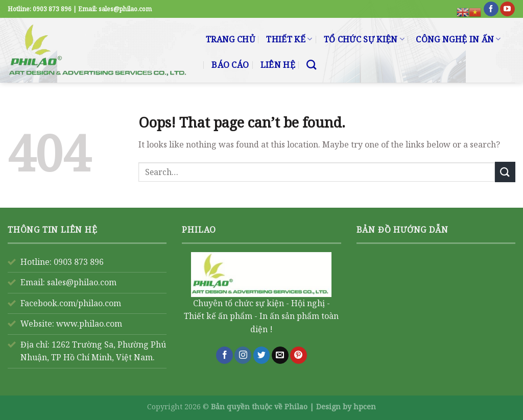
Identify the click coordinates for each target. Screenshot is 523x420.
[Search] (311, 65)
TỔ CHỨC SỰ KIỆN (364, 39)
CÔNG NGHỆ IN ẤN (458, 39)
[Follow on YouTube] (507, 9)
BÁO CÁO (230, 65)
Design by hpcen (346, 406)
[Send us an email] (280, 355)
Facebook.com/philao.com (71, 303)
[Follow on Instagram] (243, 355)
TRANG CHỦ (230, 39)
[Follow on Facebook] (491, 9)
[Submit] (505, 172)
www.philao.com (89, 324)
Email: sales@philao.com (68, 282)
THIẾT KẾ (289, 39)
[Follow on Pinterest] (299, 355)
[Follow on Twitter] (262, 355)
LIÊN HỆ (278, 65)
